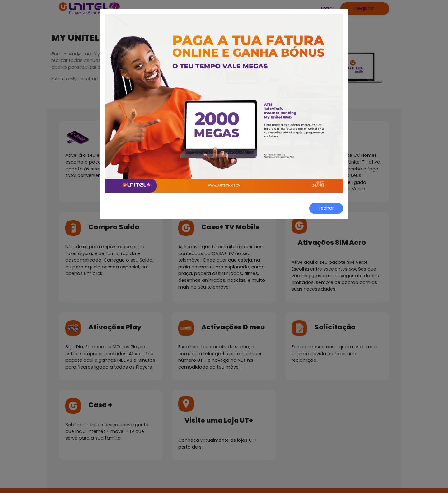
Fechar (326, 208)
